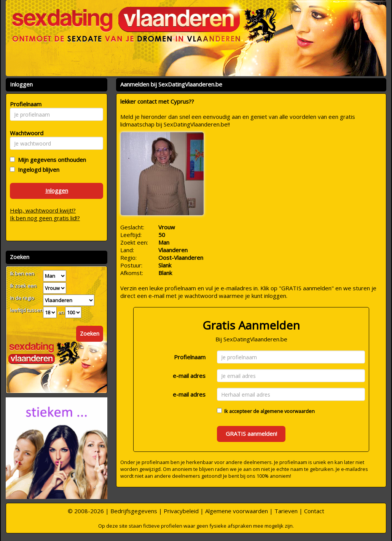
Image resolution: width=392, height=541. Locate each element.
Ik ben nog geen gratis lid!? (45, 218)
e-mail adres (189, 376)
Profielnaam (190, 357)
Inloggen (57, 190)
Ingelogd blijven (37, 170)
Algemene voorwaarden (237, 511)
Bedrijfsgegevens (134, 511)
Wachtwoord (25, 133)
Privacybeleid (181, 511)
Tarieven (286, 511)
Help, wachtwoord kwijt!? (43, 210)
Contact (314, 511)
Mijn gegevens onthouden (50, 160)
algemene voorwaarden (288, 411)
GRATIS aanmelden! (251, 434)
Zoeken (90, 333)
